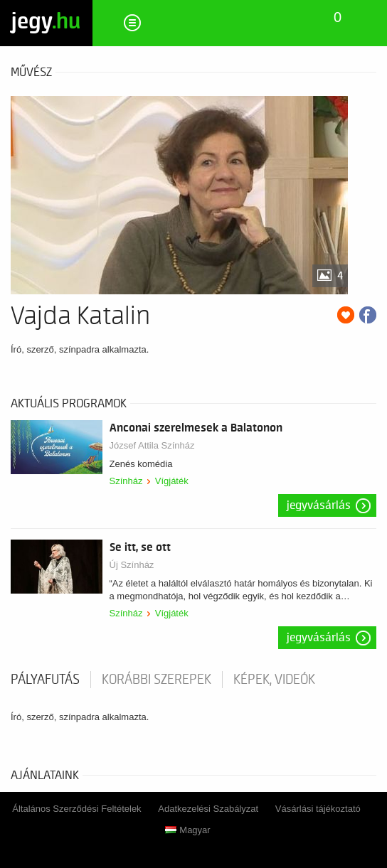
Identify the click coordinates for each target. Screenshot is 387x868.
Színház (126, 481)
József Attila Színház (152, 445)
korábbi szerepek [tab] (157, 680)
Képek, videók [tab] (274, 680)
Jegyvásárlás (319, 505)
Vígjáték (172, 481)
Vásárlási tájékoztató (318, 809)
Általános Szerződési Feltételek (76, 809)
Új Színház (132, 565)
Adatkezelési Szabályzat (208, 809)
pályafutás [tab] (45, 680)
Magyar (187, 830)
